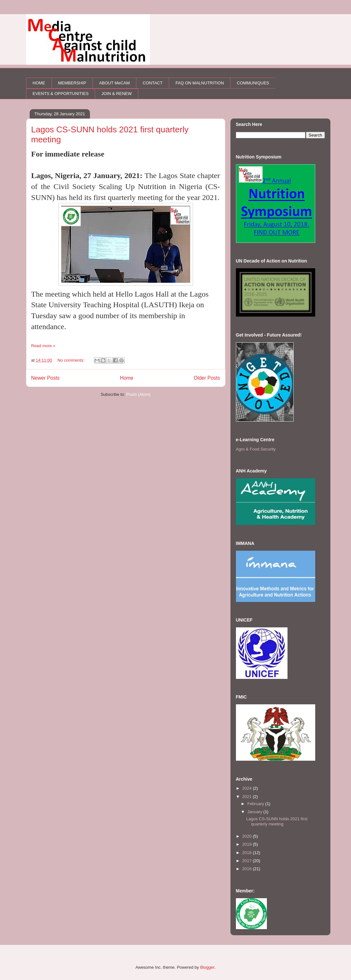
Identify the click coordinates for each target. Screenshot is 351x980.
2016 (248, 869)
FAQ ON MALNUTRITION (200, 83)
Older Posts (207, 378)
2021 (248, 797)
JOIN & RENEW (117, 94)
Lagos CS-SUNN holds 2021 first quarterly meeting (277, 821)
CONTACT (153, 83)
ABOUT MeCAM (114, 83)
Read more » (43, 346)
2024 (248, 788)
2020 (248, 836)
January (255, 812)
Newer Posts (45, 378)
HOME (39, 83)
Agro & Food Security (256, 449)
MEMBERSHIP (72, 83)
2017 (248, 861)
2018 (248, 853)
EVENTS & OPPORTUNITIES (61, 94)
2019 (248, 844)
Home (127, 378)
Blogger (207, 967)
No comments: (71, 360)
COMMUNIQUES (253, 83)
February (256, 804)
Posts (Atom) (138, 394)
